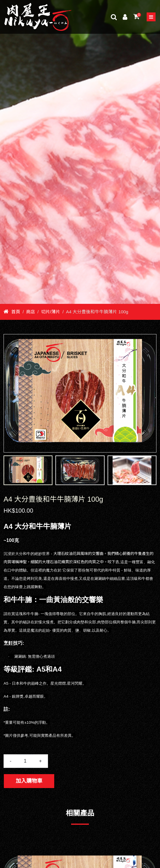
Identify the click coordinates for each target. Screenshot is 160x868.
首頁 (12, 312)
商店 (31, 312)
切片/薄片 (51, 312)
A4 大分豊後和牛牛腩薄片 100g (97, 312)
